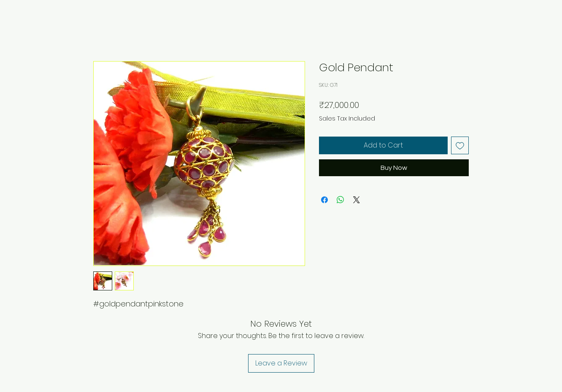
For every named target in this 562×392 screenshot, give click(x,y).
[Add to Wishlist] (460, 145)
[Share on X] (357, 200)
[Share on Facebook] (324, 200)
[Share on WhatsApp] (340, 200)
